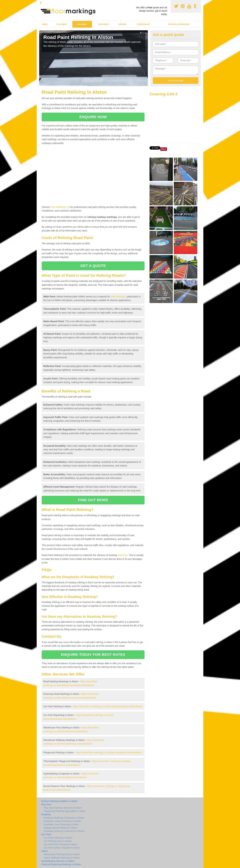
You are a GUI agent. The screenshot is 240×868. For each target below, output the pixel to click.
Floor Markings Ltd (60, 207)
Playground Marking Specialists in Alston (65, 811)
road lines (122, 555)
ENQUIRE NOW (93, 117)
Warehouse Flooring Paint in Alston (62, 854)
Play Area (62, 24)
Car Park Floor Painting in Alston (60, 844)
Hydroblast (143, 24)
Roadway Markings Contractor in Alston (64, 818)
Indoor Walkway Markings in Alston (62, 858)
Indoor (122, 24)
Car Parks (103, 24)
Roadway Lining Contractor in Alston (62, 821)
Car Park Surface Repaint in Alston (62, 848)
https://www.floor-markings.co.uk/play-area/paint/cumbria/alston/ (109, 753)
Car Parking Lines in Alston (58, 841)
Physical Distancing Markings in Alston (61, 864)
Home (45, 24)
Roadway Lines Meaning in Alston (61, 824)
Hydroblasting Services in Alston (58, 861)
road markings (118, 297)
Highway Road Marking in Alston (60, 828)
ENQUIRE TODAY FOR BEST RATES (93, 655)
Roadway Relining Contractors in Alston (64, 831)
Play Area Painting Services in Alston (63, 808)
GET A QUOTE (93, 266)
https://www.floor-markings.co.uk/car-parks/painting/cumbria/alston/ (108, 706)
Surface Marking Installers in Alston (59, 801)
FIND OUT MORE (93, 500)
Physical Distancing (179, 24)
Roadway (82, 24)
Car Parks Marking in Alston (58, 838)
